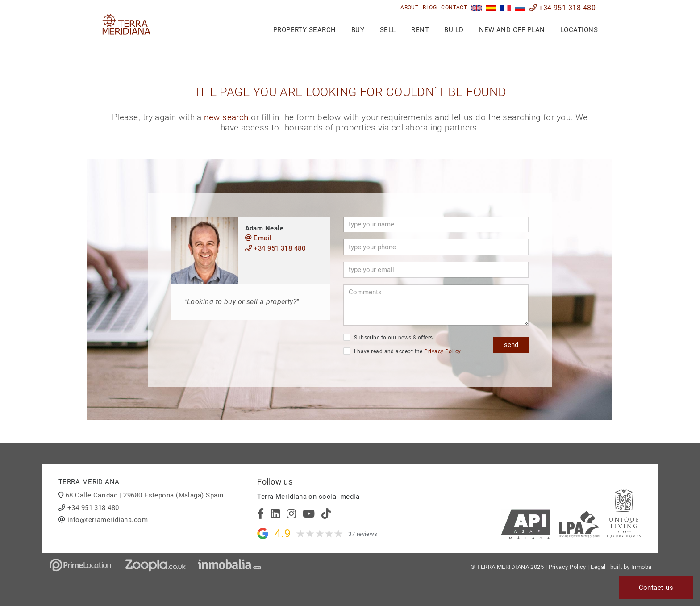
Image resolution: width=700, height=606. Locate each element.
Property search (305, 30)
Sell (388, 30)
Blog (430, 8)
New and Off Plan (512, 30)
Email (258, 238)
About (409, 8)
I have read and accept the (402, 351)
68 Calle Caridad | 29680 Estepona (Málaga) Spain (145, 495)
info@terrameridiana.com (108, 520)
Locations (579, 30)
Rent (420, 30)
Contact (454, 8)
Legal (598, 567)
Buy (358, 30)
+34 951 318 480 (562, 8)
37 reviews (363, 534)
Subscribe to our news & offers (388, 337)
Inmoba (642, 567)
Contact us (656, 588)
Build (454, 30)
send (511, 344)
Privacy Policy (442, 351)
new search (226, 117)
